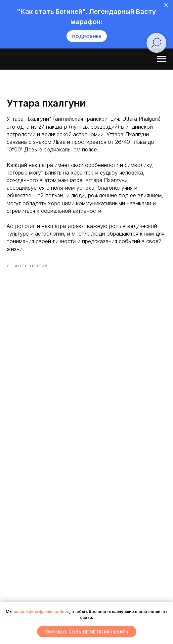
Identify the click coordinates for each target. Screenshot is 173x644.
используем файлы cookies (41, 612)
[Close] (166, 5)
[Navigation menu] (162, 59)
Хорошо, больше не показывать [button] (87, 632)
